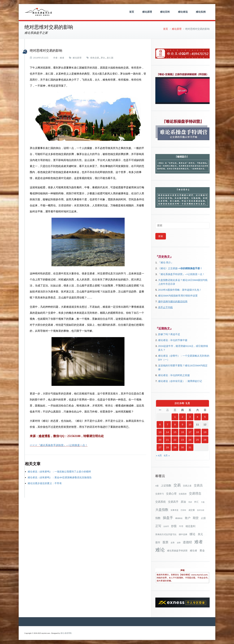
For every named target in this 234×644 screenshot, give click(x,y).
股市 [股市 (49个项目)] (158, 542)
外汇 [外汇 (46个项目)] (196, 502)
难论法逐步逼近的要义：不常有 (45, 483)
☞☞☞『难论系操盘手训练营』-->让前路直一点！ (59, 445)
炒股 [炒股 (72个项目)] (174, 526)
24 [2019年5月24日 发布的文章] (190, 440)
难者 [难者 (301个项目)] (199, 542)
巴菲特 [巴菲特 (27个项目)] (183, 510)
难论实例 (201, 12)
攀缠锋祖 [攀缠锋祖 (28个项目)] (179, 518)
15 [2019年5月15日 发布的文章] (175, 432)
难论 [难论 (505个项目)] (160, 550)
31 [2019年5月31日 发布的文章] (190, 447)
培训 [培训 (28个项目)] (190, 502)
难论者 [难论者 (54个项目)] (193, 551)
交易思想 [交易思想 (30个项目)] (183, 494)
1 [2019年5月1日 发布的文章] (175, 417)
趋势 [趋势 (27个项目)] (179, 543)
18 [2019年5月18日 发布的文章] (197, 432)
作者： (57, 58)
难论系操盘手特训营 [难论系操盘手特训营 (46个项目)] (177, 551)
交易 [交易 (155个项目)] (177, 485)
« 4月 (159, 455)
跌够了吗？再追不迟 (169, 334)
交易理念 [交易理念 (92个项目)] (195, 493)
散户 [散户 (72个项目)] (188, 518)
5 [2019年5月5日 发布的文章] (205, 417)
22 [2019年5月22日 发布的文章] (175, 440)
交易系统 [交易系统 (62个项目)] (161, 502)
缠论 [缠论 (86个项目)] (192, 534)
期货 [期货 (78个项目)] (196, 518)
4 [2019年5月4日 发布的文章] (198, 417)
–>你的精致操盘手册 (189, 268)
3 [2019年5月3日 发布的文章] (190, 417)
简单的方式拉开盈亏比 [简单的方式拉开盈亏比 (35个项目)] (166, 534)
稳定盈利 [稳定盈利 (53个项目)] (190, 526)
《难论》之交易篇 (168, 268)
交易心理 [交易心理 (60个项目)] (171, 494)
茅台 (103, 58)
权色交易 (95, 58)
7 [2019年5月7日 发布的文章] (167, 424)
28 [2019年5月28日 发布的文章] (168, 447)
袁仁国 (110, 58)
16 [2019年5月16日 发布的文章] (182, 432)
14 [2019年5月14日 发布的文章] (168, 432)
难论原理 (147, 12)
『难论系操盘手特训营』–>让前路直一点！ (181, 274)
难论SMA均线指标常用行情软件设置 (178, 296)
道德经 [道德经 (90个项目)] (187, 542)
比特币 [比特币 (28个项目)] (166, 526)
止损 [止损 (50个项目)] (203, 518)
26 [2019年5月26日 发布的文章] (205, 440)
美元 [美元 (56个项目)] (200, 534)
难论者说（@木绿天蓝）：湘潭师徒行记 (180, 381)
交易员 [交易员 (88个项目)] (198, 485)
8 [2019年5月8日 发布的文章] (175, 424)
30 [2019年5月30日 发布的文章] (182, 447)
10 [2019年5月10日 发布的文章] (190, 424)
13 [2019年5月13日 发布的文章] (160, 432)
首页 (132, 12)
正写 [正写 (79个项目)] (158, 526)
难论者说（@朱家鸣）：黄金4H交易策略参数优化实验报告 (60, 477)
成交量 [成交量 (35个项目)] (192, 510)
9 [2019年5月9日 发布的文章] (183, 424)
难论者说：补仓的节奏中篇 (173, 340)
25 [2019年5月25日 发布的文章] (197, 440)
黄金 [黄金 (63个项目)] (202, 550)
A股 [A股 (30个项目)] (157, 486)
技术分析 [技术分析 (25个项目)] (201, 510)
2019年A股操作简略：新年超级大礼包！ (180, 290)
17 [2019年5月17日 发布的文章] (190, 432)
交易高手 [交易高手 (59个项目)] (173, 502)
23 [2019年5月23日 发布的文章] (182, 440)
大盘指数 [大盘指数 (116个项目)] (162, 510)
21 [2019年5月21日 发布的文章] (168, 440)
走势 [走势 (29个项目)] (173, 543)
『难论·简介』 (166, 262)
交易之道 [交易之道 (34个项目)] (187, 486)
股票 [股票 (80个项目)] (165, 542)
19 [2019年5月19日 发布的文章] (205, 432)
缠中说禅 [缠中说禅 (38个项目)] (183, 534)
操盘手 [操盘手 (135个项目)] (168, 518)
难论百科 (165, 12)
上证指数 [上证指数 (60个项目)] (166, 485)
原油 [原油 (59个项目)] (183, 502)
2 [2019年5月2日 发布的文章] (183, 417)
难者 (62, 58)
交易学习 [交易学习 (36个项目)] (160, 494)
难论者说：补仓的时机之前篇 (174, 375)
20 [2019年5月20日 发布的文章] (160, 440)
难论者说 (183, 12)
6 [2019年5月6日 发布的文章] (160, 424)
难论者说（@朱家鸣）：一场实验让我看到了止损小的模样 (59, 472)
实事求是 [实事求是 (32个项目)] (175, 510)
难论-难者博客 (66, 633)
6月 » (167, 455)
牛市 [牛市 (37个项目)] (181, 526)
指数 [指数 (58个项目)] (158, 518)
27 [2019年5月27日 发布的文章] (160, 447)
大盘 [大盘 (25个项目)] (203, 502)
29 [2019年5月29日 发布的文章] (175, 447)
